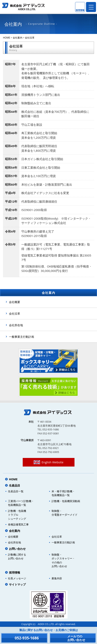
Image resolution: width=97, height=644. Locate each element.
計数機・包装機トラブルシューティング (17, 515)
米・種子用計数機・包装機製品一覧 (63, 493)
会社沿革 (30, 38)
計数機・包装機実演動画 (66, 501)
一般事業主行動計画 (22, 337)
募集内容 (57, 578)
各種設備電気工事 (18, 524)
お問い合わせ (17, 549)
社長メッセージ (17, 578)
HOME (7, 38)
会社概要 (15, 302)
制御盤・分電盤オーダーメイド (65, 513)
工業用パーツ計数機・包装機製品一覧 (21, 503)
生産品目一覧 (16, 491)
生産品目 (15, 485)
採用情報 (15, 572)
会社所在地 (16, 325)
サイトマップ (17, 584)
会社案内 (18, 38)
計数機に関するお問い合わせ (17, 557)
